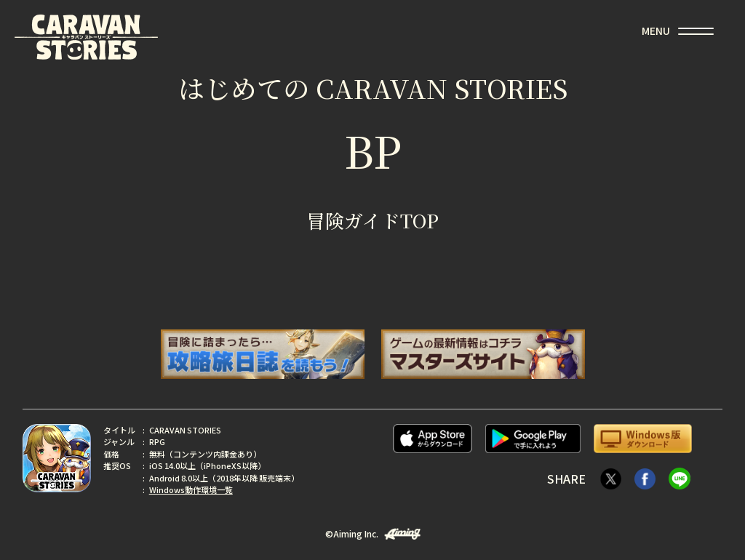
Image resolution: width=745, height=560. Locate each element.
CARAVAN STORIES (86, 37)
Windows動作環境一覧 (191, 489)
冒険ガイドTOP (372, 220)
